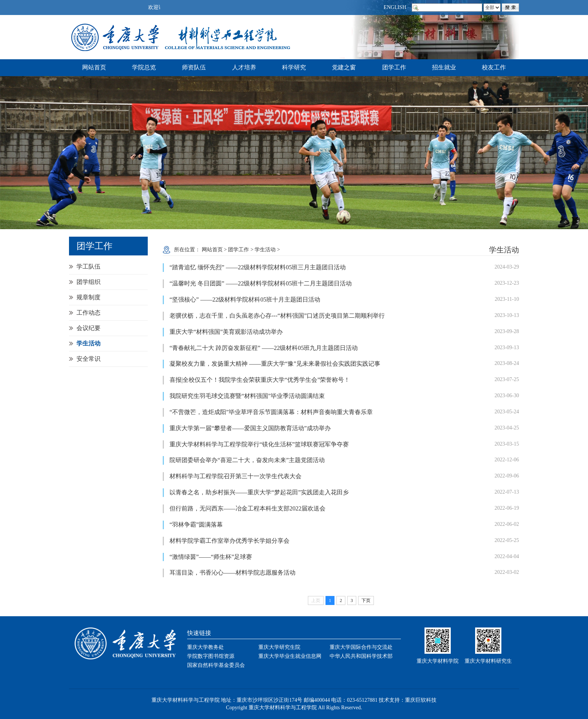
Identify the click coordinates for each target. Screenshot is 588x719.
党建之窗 (344, 67)
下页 (366, 600)
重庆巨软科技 (421, 700)
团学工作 (394, 67)
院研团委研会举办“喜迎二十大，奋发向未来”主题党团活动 (247, 460)
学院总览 (144, 67)
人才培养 (244, 67)
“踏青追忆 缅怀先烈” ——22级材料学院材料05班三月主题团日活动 (258, 267)
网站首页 (94, 67)
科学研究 (294, 67)
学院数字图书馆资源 (211, 656)
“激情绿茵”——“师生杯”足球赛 (211, 557)
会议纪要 (88, 328)
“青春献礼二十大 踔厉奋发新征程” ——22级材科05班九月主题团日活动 (264, 348)
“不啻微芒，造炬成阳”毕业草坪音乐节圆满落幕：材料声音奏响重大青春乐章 (271, 412)
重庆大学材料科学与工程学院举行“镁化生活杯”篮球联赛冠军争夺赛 (259, 444)
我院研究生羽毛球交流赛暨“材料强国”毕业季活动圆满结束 (247, 396)
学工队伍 (88, 266)
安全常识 (88, 359)
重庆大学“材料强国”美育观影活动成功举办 (226, 332)
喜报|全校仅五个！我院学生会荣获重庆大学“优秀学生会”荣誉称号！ (260, 380)
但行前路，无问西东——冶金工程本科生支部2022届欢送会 (247, 508)
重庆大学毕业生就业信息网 (290, 656)
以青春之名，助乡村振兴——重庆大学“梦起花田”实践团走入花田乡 (259, 492)
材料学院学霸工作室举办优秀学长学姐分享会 (229, 541)
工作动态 (88, 313)
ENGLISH (395, 7)
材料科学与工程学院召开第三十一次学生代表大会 (235, 476)
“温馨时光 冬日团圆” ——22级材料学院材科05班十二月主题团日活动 (261, 283)
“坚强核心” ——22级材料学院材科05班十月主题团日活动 (245, 299)
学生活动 (88, 343)
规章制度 (88, 297)
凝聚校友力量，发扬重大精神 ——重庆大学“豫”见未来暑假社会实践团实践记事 (275, 364)
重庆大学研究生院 (279, 647)
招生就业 (444, 67)
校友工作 (494, 67)
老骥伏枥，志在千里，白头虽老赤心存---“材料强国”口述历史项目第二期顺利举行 (277, 316)
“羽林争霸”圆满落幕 (196, 525)
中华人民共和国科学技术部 (361, 656)
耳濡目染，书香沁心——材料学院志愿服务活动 (232, 573)
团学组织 (88, 282)
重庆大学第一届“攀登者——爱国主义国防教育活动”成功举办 (250, 428)
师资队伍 (194, 67)
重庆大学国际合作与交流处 (361, 647)
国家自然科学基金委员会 (216, 665)
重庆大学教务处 (205, 647)
